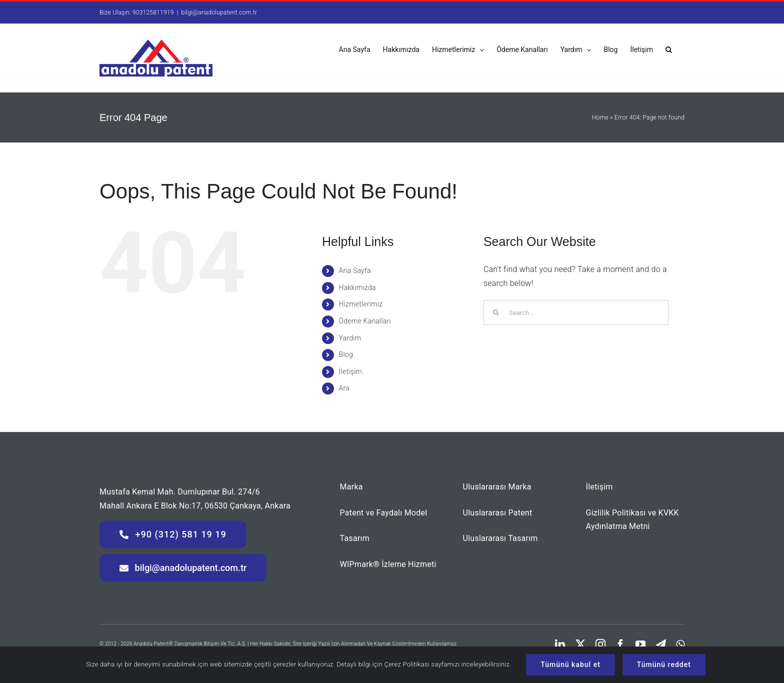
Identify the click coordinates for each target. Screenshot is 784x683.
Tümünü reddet (664, 664)
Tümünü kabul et (570, 664)
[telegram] (661, 644)
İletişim (350, 371)
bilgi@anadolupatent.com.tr (219, 12)
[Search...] (576, 312)
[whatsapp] (680, 644)
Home (600, 117)
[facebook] (620, 644)
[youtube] (640, 644)
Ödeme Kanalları (365, 321)
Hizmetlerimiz (361, 304)
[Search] (496, 312)
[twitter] (580, 644)
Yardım (350, 338)
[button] (669, 49)
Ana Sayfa (355, 270)
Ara (344, 388)
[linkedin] (560, 644)
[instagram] (600, 644)
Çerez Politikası (406, 664)
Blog (346, 354)
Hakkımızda (357, 287)
